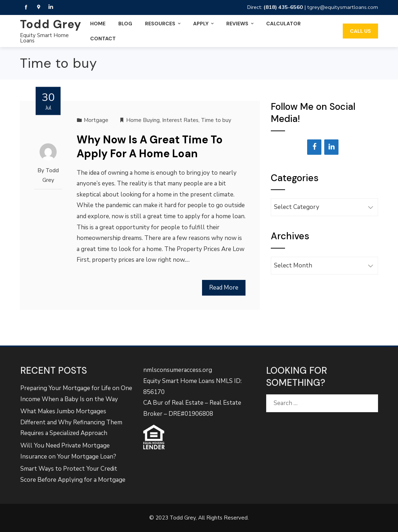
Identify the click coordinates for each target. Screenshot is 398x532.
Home (98, 24)
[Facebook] (314, 147)
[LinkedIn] (331, 147)
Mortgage (96, 120)
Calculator (283, 24)
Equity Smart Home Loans (44, 38)
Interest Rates (180, 120)
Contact (103, 39)
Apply (204, 24)
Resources (163, 24)
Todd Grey (51, 24)
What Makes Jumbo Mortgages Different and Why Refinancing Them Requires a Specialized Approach (71, 422)
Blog (125, 24)
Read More (224, 288)
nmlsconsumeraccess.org (178, 370)
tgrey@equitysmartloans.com (343, 7)
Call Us (360, 31)
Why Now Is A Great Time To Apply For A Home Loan (150, 147)
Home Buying (143, 120)
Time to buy (216, 120)
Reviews (241, 24)
